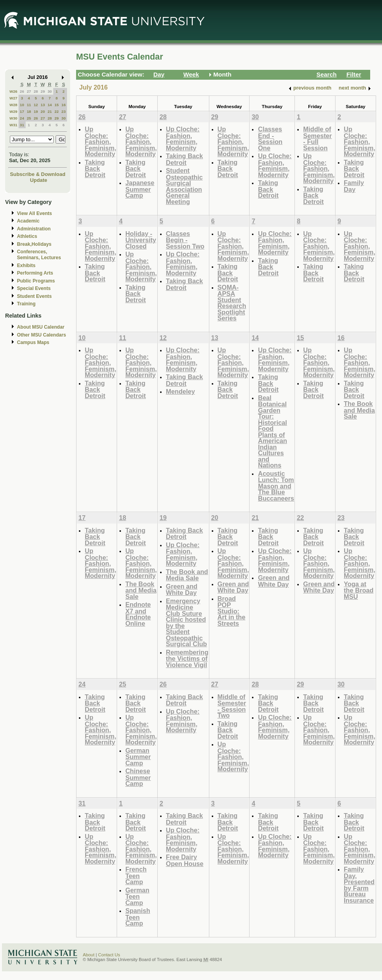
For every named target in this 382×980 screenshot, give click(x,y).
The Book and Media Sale (359, 410)
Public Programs (36, 281)
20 (43, 111)
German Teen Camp (137, 896)
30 (50, 91)
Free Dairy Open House (185, 860)
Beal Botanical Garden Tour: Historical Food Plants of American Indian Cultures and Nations (272, 432)
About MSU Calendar (41, 327)
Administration (34, 229)
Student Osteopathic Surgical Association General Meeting (184, 186)
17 (22, 111)
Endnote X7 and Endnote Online (138, 614)
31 (22, 125)
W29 (13, 111)
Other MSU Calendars (42, 335)
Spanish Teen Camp (138, 917)
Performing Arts (35, 273)
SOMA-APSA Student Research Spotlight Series (232, 303)
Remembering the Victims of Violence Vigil (187, 658)
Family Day (354, 186)
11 (29, 105)
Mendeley (181, 391)
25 (29, 118)
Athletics (27, 236)
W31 (13, 125)
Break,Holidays (34, 244)
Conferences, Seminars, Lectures (39, 255)
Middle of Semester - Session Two (232, 706)
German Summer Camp (138, 757)
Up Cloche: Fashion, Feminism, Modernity (101, 141)
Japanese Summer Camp (140, 189)
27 (29, 91)
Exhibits (26, 266)
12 (36, 105)
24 (22, 118)
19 (36, 111)
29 (43, 91)
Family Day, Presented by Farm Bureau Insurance (359, 885)
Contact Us (109, 955)
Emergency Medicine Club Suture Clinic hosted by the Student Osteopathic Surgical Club (186, 623)
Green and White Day (182, 590)
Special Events (34, 288)
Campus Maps (33, 342)
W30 (13, 118)
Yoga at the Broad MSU (359, 590)
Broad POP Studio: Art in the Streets (232, 611)
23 (64, 111)
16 (64, 105)
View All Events (34, 213)
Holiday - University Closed (141, 240)
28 (36, 91)
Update (39, 180)
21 (50, 111)
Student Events (34, 296)
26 (22, 91)
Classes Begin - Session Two (185, 240)
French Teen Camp (136, 875)
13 (43, 105)
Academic (28, 221)
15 (57, 105)
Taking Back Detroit (95, 168)
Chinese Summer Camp (138, 777)
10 (22, 105)
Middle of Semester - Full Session (318, 138)
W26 (13, 91)
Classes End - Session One (270, 138)
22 (57, 111)
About (89, 955)
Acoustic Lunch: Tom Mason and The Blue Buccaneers (276, 486)
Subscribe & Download (38, 174)
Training (26, 304)
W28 (13, 105)
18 (29, 111)
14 (50, 105)
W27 (13, 98)
